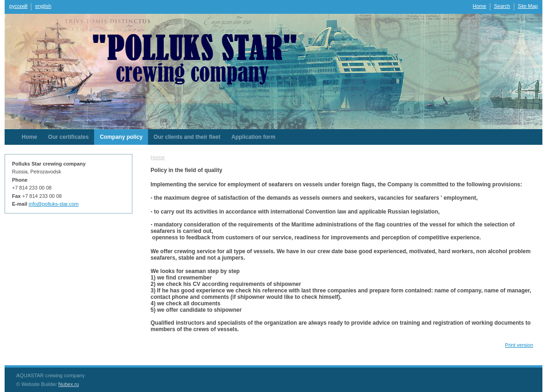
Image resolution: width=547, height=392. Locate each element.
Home (479, 6)
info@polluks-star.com (54, 204)
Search (502, 6)
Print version (519, 345)
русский (18, 6)
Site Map (528, 6)
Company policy (121, 137)
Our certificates (68, 137)
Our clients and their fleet (187, 137)
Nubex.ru (68, 384)
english (43, 6)
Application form (253, 137)
